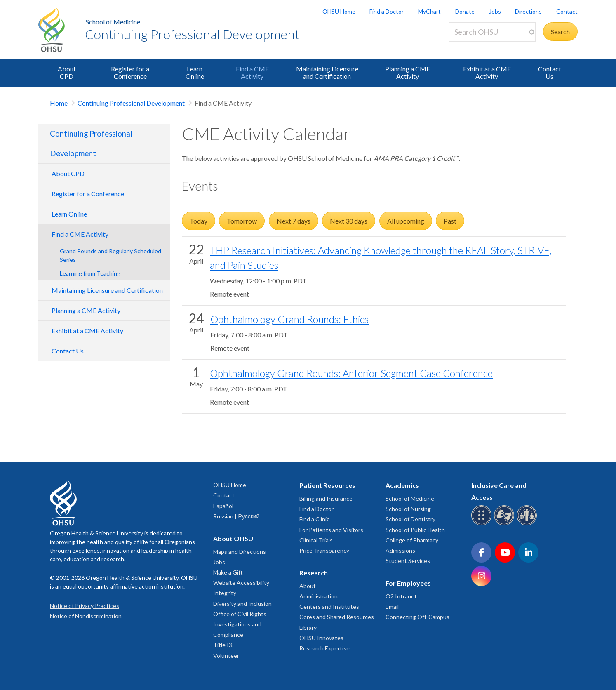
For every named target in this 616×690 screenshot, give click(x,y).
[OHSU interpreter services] (528, 524)
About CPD (67, 72)
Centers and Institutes (329, 606)
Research (314, 573)
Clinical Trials (316, 540)
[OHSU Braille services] (483, 524)
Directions (528, 11)
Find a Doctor (387, 11)
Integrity (225, 593)
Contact (567, 11)
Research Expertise (324, 648)
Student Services (408, 561)
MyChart (429, 11)
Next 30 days (349, 221)
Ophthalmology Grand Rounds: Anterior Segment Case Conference (351, 373)
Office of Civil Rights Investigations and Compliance (240, 624)
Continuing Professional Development (192, 34)
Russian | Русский (236, 516)
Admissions (400, 550)
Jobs (495, 11)
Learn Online (195, 72)
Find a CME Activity (252, 72)
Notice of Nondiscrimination (86, 616)
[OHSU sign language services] (505, 524)
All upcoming (406, 221)
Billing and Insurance (326, 498)
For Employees (408, 583)
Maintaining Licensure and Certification (327, 72)
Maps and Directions (240, 552)
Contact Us (550, 72)
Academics (402, 485)
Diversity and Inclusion (242, 604)
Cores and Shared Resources (337, 617)
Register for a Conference (130, 72)
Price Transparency (324, 550)
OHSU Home (339, 11)
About (308, 586)
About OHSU (233, 538)
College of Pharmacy (412, 540)
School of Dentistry (410, 519)
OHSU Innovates (321, 638)
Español (223, 506)
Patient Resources (327, 485)
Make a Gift (228, 572)
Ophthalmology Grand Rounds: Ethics (289, 319)
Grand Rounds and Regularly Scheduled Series (111, 255)
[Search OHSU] (492, 32)
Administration (319, 596)
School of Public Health (415, 530)
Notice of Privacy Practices (85, 606)
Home (59, 103)
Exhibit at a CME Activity (487, 72)
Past (450, 221)
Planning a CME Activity (408, 72)
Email (392, 606)
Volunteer (226, 656)
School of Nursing (408, 509)
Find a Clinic (314, 519)
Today (199, 221)
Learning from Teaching (90, 273)
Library (308, 628)
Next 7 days (294, 221)
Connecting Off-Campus (417, 617)
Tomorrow (242, 221)
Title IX (223, 645)
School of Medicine (113, 22)
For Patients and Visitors (331, 530)
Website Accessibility (241, 583)
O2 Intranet (401, 596)
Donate (465, 11)
